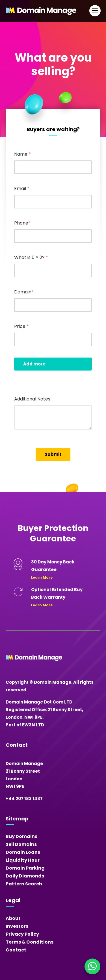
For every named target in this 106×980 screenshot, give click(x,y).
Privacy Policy (22, 934)
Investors (17, 926)
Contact (16, 950)
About (13, 918)
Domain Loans (23, 852)
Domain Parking (25, 868)
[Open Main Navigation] (95, 11)
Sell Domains (21, 844)
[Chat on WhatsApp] (92, 966)
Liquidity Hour (23, 860)
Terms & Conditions (30, 942)
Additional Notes (32, 399)
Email (22, 189)
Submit (53, 454)
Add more (34, 364)
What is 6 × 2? (31, 257)
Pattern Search (24, 884)
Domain (24, 292)
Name (22, 154)
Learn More (42, 577)
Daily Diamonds (25, 876)
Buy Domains (21, 836)
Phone (22, 223)
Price (21, 326)
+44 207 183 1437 (24, 799)
